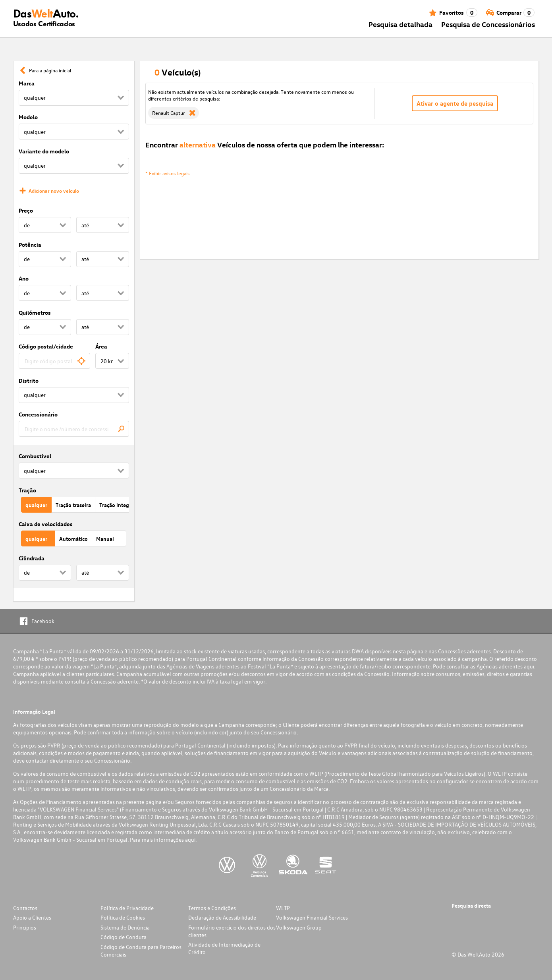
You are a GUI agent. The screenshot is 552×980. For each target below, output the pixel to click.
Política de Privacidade (127, 908)
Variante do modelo (44, 151)
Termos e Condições (212, 908)
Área (101, 346)
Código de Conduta (124, 937)
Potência (30, 245)
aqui (529, 666)
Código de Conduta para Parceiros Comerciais (141, 951)
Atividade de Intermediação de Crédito (224, 948)
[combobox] (55, 361)
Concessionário (38, 414)
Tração (27, 490)
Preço (26, 210)
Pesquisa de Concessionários (488, 24)
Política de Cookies (123, 917)
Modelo (28, 117)
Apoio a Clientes (32, 917)
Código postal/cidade (46, 346)
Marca (27, 83)
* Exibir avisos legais (168, 173)
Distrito (29, 381)
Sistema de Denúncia (125, 927)
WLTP (283, 908)
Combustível (35, 456)
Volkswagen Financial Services (312, 917)
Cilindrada (32, 558)
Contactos (25, 908)
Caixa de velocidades (46, 524)
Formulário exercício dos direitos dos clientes (232, 931)
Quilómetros (35, 313)
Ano (24, 278)
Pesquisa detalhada (400, 24)
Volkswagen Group (299, 927)
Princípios (25, 927)
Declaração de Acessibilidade (222, 917)
